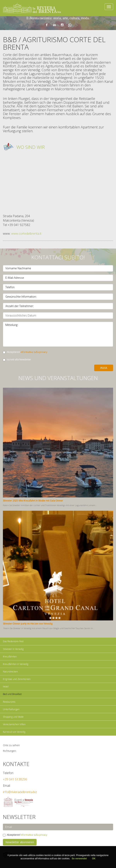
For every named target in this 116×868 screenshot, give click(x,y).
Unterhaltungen (11, 709)
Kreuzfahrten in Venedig (16, 664)
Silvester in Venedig (13, 649)
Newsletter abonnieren (20, 842)
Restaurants (9, 702)
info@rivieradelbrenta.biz (20, 792)
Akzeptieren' (25, 352)
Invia (104, 368)
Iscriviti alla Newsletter (17, 360)
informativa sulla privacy (34, 352)
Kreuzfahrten (10, 657)
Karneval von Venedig (14, 732)
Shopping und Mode (13, 717)
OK (94, 859)
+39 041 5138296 (15, 779)
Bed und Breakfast (12, 694)
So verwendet (80, 859)
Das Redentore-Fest (13, 641)
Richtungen (9, 751)
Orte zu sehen (11, 745)
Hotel (6, 687)
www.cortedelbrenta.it (26, 234)
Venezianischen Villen (14, 724)
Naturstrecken (10, 672)
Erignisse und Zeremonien (17, 679)
